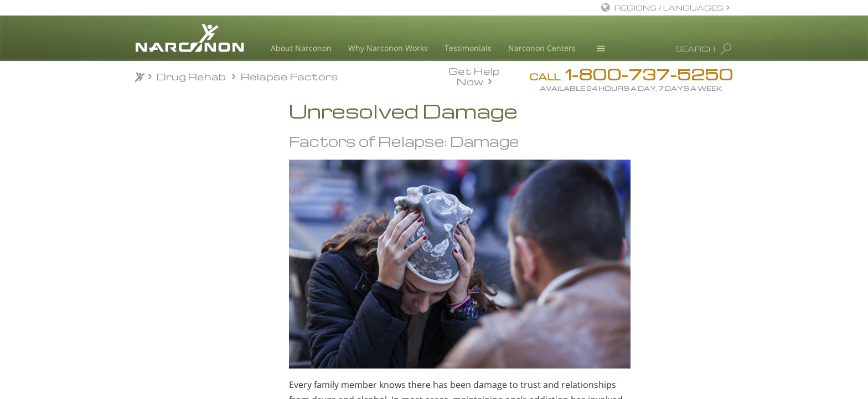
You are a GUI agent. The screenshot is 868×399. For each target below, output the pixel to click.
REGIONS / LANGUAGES (669, 7)
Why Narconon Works (388, 48)
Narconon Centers (542, 48)
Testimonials (468, 48)
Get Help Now (474, 75)
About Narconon (301, 48)
